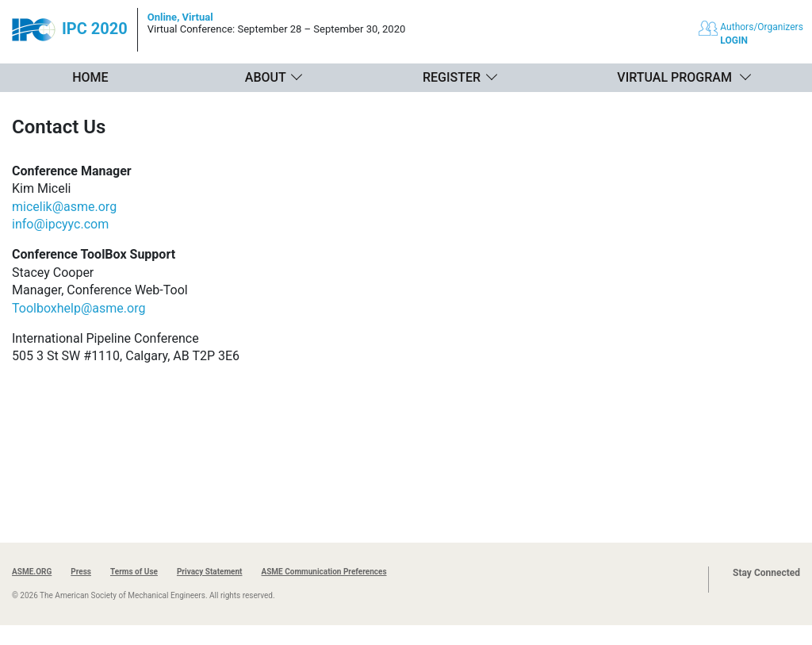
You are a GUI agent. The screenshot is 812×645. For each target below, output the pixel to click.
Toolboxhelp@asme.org (79, 308)
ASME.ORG (32, 572)
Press (81, 572)
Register (452, 77)
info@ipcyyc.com (60, 224)
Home (90, 77)
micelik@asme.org (64, 207)
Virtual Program (674, 77)
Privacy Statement (210, 572)
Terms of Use (134, 572)
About (266, 77)
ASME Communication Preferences (324, 572)
